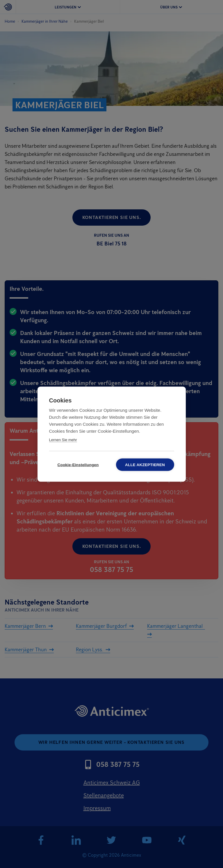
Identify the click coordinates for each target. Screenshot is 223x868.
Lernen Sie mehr (63, 440)
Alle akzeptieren (145, 465)
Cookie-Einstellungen (78, 465)
